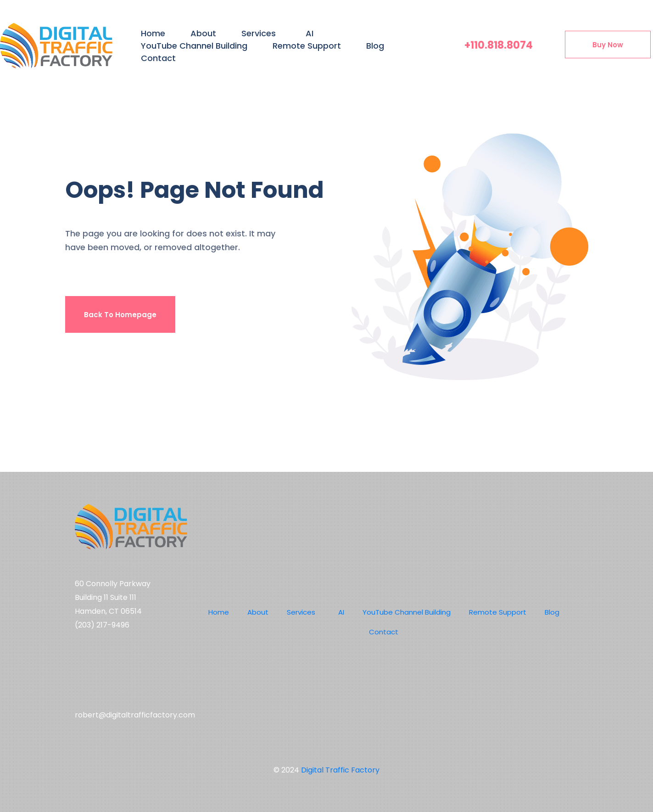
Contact (158, 58)
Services (259, 33)
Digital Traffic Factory (340, 770)
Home (153, 33)
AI (310, 33)
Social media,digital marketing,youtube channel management (128, 672)
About (203, 33)
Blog (375, 46)
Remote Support (307, 46)
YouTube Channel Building (194, 46)
